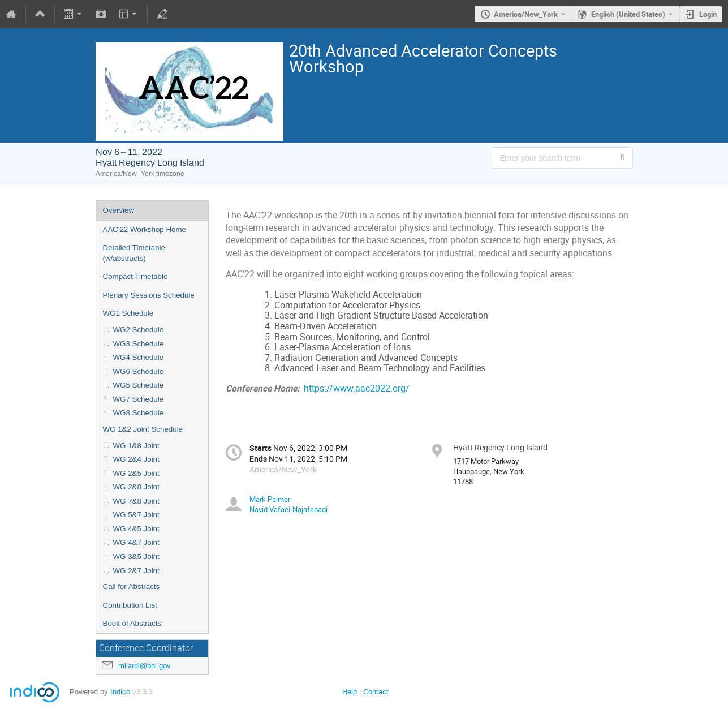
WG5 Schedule (139, 385)
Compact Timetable (135, 276)
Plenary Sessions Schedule (149, 295)
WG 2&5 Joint (136, 473)
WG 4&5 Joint (136, 529)
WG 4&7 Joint (136, 542)
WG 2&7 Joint (136, 571)
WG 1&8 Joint (136, 446)
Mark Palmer (270, 499)
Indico (120, 692)
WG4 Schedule (139, 357)
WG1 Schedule (128, 313)
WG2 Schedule (139, 330)
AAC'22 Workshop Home (145, 229)
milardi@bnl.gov (145, 666)
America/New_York (526, 14)
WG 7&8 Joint (136, 501)
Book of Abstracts (132, 623)
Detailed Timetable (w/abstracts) (134, 253)
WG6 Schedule (139, 371)
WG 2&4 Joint (136, 459)
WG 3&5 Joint (136, 557)
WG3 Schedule (139, 344)
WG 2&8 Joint (136, 487)
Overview (119, 210)
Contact (376, 692)
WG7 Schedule (139, 399)
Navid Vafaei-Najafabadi (288, 509)
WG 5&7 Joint (136, 515)
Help (350, 692)
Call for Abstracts (132, 586)
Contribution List (130, 605)
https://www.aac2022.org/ (357, 388)
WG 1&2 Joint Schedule (143, 429)
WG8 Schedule (139, 413)
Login (708, 14)
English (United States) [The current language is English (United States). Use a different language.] (628, 14)
